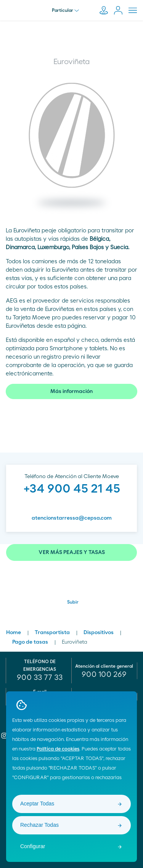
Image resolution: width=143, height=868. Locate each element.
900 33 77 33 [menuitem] (40, 678)
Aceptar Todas (37, 804)
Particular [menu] (65, 10)
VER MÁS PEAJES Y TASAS (72, 552)
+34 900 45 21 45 (72, 489)
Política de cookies (58, 749)
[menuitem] (104, 675)
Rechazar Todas (39, 825)
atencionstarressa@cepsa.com (72, 518)
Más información (71, 391)
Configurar (33, 846)
